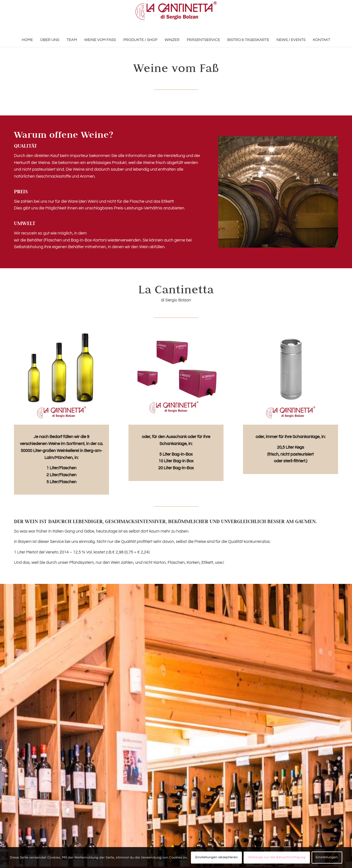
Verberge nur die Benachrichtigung (277, 857)
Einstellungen (327, 857)
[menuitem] (27, 40)
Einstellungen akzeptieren (217, 857)
